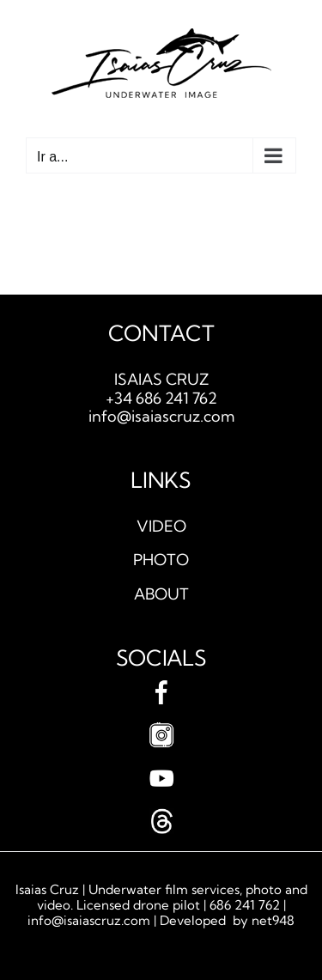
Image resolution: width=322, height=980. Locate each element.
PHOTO (161, 560)
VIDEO (161, 526)
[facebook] (161, 687)
